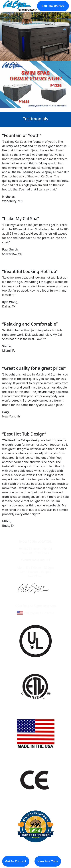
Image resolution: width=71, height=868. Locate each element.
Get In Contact (16, 861)
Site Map (51, 601)
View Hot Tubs (48, 861)
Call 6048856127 (53, 6)
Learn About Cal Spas (29, 601)
